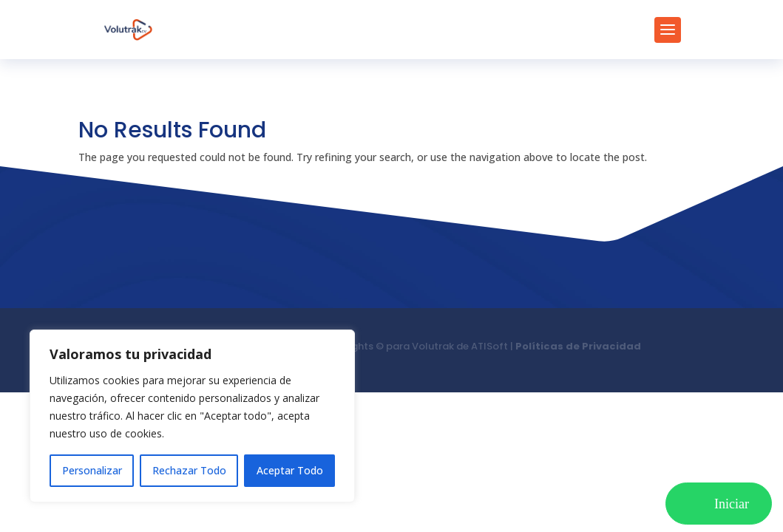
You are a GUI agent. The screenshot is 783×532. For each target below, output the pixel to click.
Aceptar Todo (290, 470)
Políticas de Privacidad (578, 346)
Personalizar (92, 470)
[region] (192, 416)
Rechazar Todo (189, 470)
